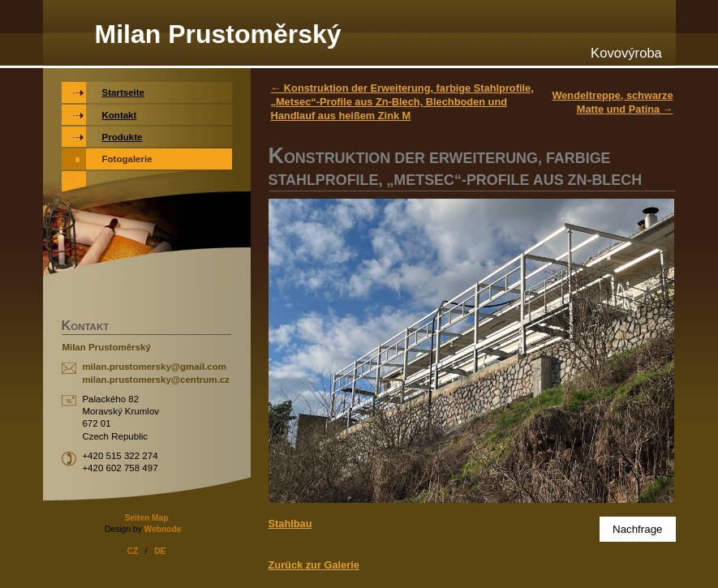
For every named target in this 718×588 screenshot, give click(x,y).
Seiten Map (146, 518)
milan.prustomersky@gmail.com (154, 367)
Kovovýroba (626, 53)
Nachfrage (638, 529)
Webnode (162, 529)
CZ (133, 551)
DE (160, 551)
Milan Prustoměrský (218, 34)
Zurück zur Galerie (314, 565)
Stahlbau (290, 524)
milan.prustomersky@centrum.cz (155, 380)
